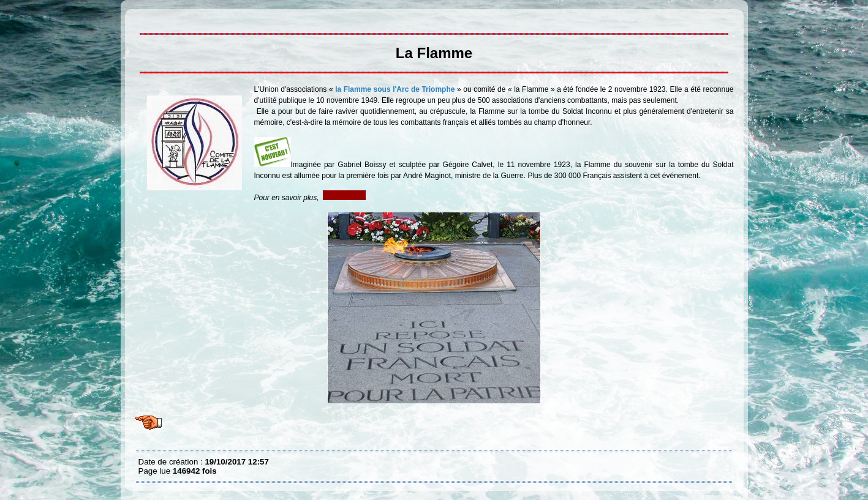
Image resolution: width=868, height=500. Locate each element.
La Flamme (142, 18)
